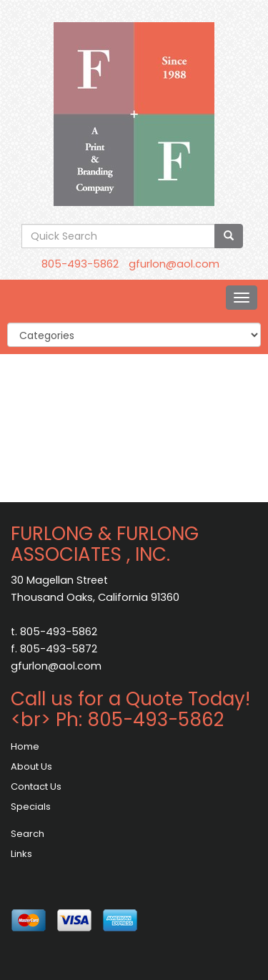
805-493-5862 (80, 264)
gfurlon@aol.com (174, 264)
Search (28, 834)
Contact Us (36, 787)
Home (25, 746)
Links (21, 854)
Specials (31, 807)
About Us (31, 766)
